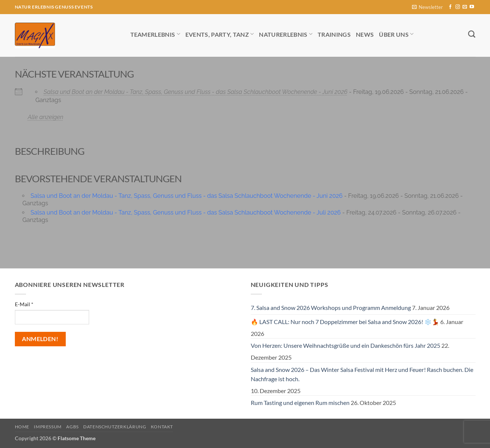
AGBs (72, 427)
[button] (427, 7)
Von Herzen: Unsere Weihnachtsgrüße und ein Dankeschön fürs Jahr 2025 (345, 345)
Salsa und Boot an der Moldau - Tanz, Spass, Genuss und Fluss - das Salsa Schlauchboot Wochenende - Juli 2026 (186, 212)
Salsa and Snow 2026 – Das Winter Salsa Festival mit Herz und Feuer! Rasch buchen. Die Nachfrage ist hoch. (362, 374)
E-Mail (24, 304)
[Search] (472, 34)
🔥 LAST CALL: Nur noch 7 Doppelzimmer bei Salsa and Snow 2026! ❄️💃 (345, 322)
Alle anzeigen (46, 117)
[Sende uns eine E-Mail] (465, 7)
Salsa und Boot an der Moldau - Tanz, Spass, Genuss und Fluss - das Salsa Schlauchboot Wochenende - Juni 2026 (195, 92)
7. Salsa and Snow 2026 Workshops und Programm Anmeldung (331, 308)
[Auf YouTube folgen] (472, 7)
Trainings (334, 34)
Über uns (396, 34)
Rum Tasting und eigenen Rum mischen (300, 403)
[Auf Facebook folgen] (450, 7)
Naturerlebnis (286, 34)
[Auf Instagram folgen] (458, 7)
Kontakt (162, 427)
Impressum (48, 427)
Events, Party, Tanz (220, 34)
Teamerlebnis (155, 34)
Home (22, 427)
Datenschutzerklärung (115, 427)
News (365, 34)
